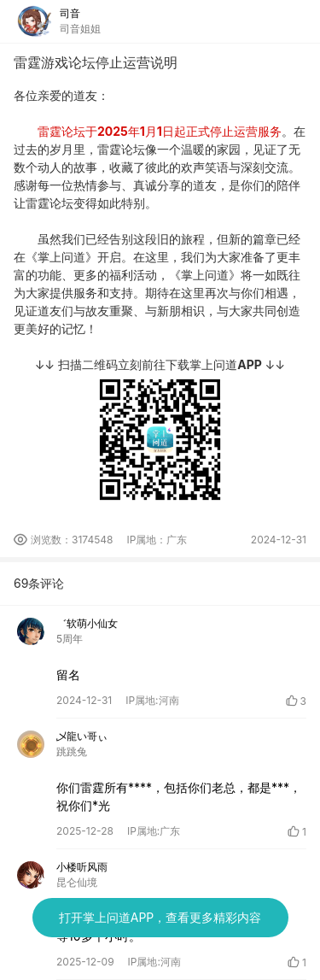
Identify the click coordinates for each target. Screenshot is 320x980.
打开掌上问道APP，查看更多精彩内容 (160, 917)
